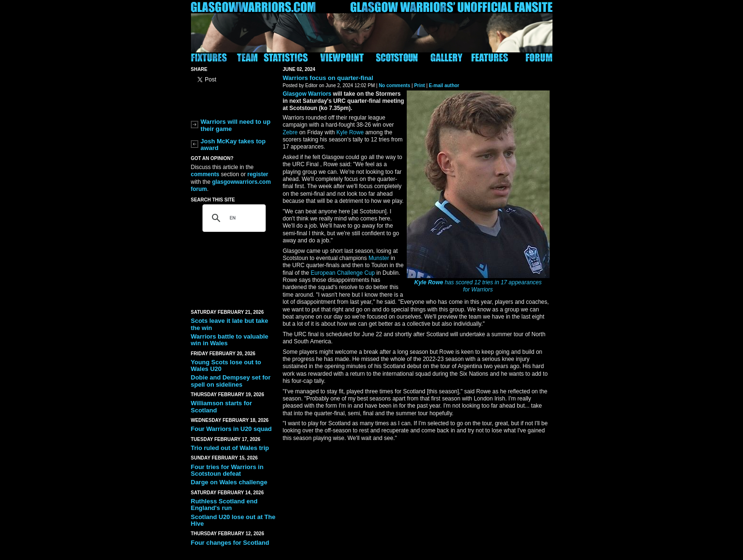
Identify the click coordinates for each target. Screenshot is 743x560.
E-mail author (444, 85)
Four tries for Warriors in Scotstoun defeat (227, 470)
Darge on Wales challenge (229, 482)
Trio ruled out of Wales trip (230, 448)
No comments (394, 85)
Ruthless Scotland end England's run (224, 505)
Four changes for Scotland (230, 543)
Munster (379, 258)
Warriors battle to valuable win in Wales (230, 340)
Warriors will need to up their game (236, 125)
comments (205, 174)
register (258, 174)
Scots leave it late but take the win (230, 324)
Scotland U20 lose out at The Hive (233, 520)
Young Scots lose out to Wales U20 (226, 365)
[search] (233, 218)
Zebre (290, 132)
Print (419, 85)
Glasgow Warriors (307, 94)
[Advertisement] (234, 268)
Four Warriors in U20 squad (231, 429)
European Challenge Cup (343, 273)
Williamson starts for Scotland (221, 406)
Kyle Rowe (429, 282)
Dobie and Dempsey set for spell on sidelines (231, 381)
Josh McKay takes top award (233, 145)
